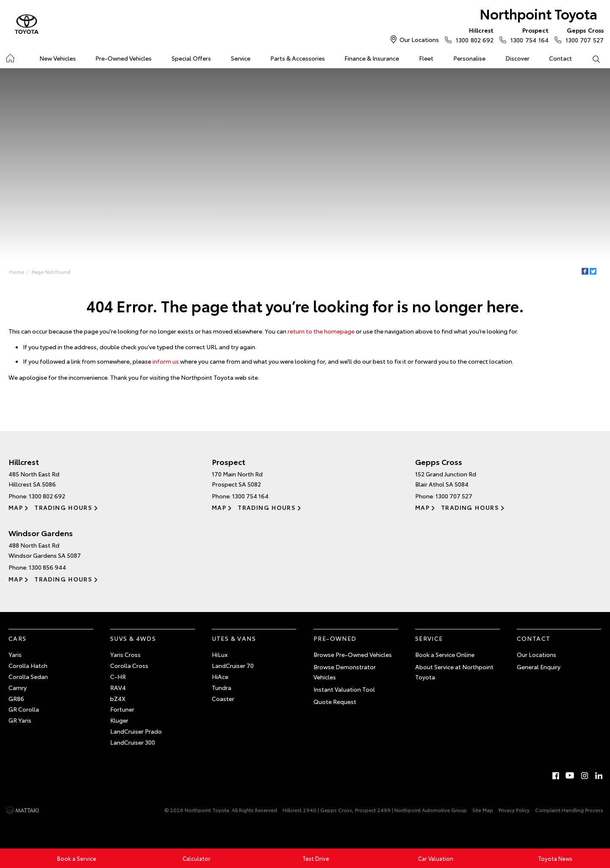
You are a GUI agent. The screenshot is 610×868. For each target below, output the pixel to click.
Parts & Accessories (298, 58)
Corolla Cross (129, 665)
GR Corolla (24, 709)
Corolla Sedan (28, 676)
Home (10, 57)
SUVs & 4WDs (133, 638)
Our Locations (419, 39)
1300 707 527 (583, 35)
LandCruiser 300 (133, 742)
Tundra (222, 687)
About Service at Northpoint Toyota (454, 672)
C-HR (118, 676)
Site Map (483, 810)
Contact (560, 58)
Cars (18, 638)
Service (241, 58)
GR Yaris (20, 720)
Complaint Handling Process (569, 810)
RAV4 (118, 687)
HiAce (220, 676)
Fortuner (122, 709)
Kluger (119, 720)
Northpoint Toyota (538, 13)
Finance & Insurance (372, 58)
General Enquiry (539, 667)
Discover (517, 58)
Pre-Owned (335, 638)
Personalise (469, 58)
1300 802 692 (473, 35)
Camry (18, 687)
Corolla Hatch (28, 665)
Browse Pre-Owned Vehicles (353, 654)
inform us (166, 361)
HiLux (220, 654)
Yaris (15, 654)
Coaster (223, 698)
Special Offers (191, 58)
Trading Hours (63, 507)
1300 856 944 (47, 567)
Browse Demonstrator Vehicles (345, 672)
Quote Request (335, 701)
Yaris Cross (125, 654)
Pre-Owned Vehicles (123, 58)
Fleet (426, 58)
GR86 (16, 698)
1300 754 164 (527, 35)
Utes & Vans (234, 638)
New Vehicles (58, 58)
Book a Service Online (445, 654)
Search (591, 58)
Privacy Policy (514, 810)
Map (16, 507)
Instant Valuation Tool (344, 689)
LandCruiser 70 (233, 665)
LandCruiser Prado (136, 731)
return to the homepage (321, 331)
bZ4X (118, 698)
